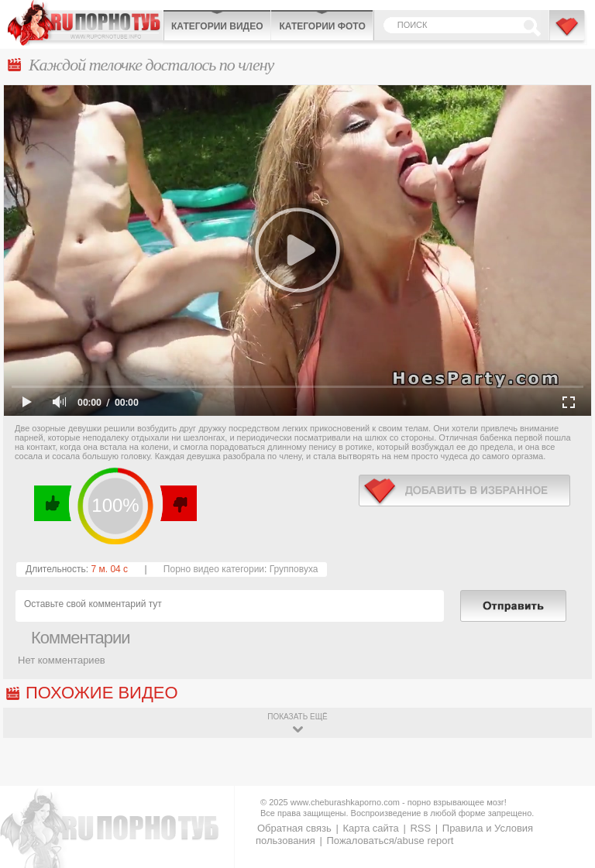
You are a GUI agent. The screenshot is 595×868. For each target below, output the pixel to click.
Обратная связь (294, 828)
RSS (420, 828)
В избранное (568, 33)
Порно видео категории (214, 569)
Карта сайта (370, 828)
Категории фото (322, 26)
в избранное (464, 491)
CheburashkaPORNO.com (85, 23)
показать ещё (297, 717)
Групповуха (294, 569)
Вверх (565, 821)
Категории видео (217, 26)
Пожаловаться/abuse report (390, 841)
